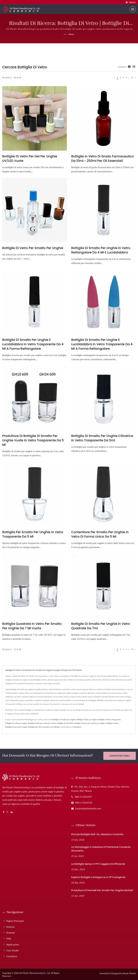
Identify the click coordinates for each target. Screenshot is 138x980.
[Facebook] (4, 812)
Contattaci (77, 727)
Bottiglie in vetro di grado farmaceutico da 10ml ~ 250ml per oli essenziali (103, 158)
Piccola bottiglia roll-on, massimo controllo (97, 834)
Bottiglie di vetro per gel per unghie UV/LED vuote (30, 158)
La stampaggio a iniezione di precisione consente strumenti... (101, 848)
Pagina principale (15, 920)
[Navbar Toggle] (133, 9)
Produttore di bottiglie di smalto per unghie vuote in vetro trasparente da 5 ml (33, 440)
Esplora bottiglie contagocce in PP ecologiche (98, 877)
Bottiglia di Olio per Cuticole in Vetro (42, 723)
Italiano (132, 2)
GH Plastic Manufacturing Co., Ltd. (35, 973)
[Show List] (134, 67)
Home (71, 34)
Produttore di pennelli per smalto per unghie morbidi (102, 890)
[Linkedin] (12, 812)
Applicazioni (13, 944)
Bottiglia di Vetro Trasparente (109, 720)
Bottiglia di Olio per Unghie (87, 720)
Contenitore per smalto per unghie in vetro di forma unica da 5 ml (100, 534)
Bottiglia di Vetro (112, 723)
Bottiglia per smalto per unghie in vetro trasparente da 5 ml (33, 534)
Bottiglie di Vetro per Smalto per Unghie (33, 248)
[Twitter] (7, 812)
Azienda (10, 926)
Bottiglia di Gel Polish (65, 723)
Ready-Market (129, 973)
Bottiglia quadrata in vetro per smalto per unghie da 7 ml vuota (32, 626)
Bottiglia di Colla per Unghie (16, 723)
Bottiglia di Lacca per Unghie (16, 727)
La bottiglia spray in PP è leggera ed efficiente (98, 864)
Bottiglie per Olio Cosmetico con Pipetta (44, 727)
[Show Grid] (129, 67)
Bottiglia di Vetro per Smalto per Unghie (90, 723)
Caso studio (13, 950)
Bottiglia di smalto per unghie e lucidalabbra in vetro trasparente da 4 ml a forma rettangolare (33, 344)
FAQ (9, 938)
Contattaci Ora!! (120, 756)
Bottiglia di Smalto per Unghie (64, 720)
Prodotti (11, 932)
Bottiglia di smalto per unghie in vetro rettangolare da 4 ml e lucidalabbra (101, 250)
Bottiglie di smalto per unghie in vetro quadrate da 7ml (101, 626)
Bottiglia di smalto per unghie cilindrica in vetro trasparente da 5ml (102, 438)
